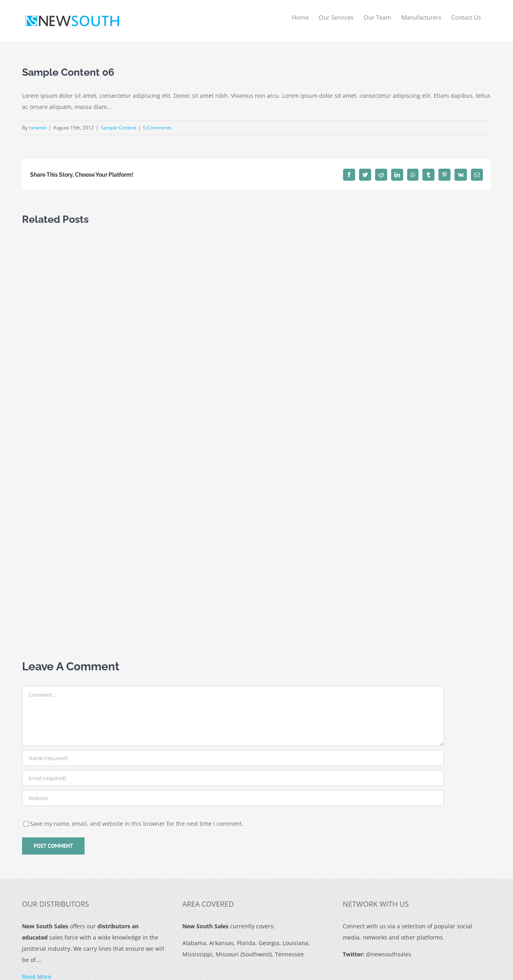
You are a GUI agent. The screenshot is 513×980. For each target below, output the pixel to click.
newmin (38, 128)
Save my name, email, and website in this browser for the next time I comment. (137, 824)
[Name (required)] (233, 758)
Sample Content (118, 128)
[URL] (233, 798)
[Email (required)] (233, 778)
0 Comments (157, 128)
